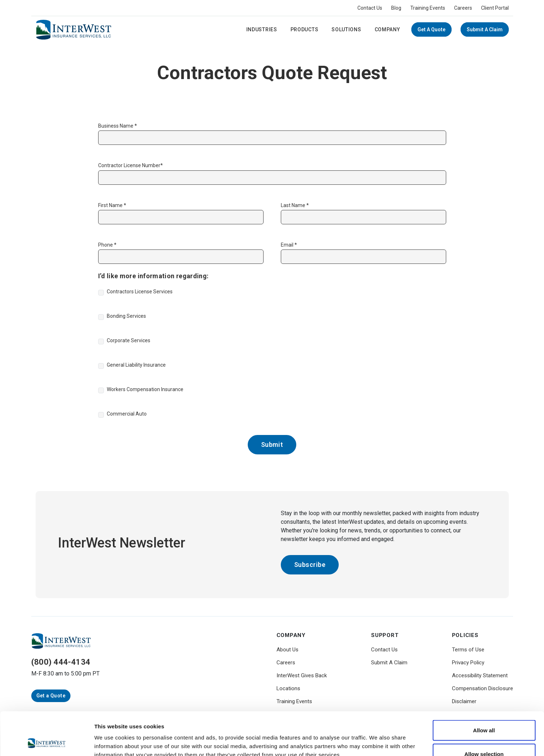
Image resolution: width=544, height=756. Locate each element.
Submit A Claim (485, 29)
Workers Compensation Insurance (145, 389)
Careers (463, 8)
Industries (262, 29)
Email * (289, 245)
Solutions (346, 29)
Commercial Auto (127, 414)
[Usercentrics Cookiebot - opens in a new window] (47, 742)
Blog (396, 8)
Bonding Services (126, 316)
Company (387, 29)
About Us (287, 650)
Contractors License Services (140, 292)
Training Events (428, 8)
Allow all (484, 690)
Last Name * (295, 205)
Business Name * (118, 126)
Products (305, 29)
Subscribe (310, 565)
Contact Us (370, 8)
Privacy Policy (468, 663)
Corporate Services (129, 340)
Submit (272, 445)
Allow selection (484, 713)
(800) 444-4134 (61, 662)
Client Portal (495, 8)
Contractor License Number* (131, 165)
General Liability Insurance (136, 365)
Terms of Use (468, 650)
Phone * (107, 245)
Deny (484, 737)
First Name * (112, 205)
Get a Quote (431, 29)
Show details (377, 737)
